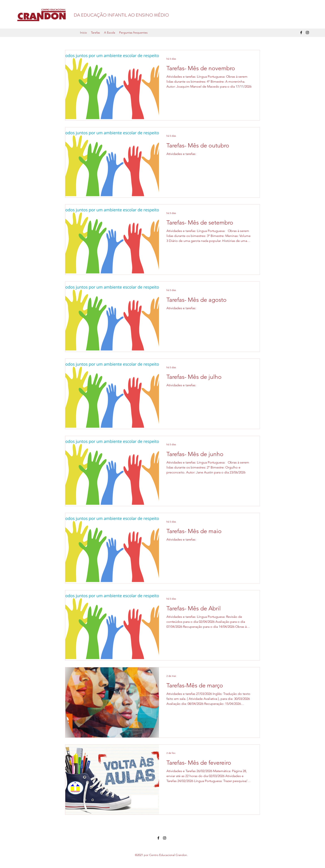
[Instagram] (307, 33)
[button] (95, 33)
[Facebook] (301, 33)
